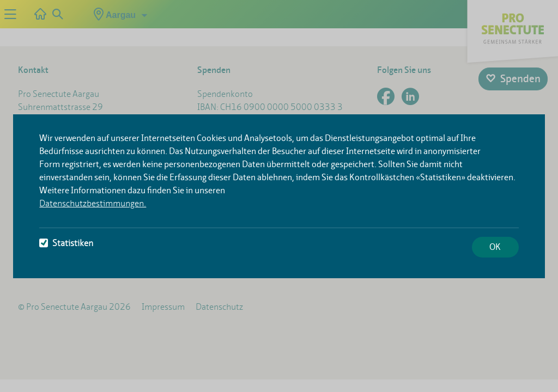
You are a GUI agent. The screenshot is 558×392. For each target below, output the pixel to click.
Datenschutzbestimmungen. (93, 203)
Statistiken (66, 243)
